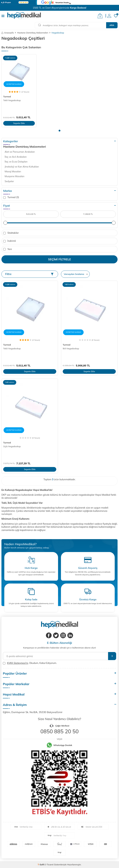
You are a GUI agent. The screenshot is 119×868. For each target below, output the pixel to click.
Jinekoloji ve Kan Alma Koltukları (22, 167)
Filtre (29, 274)
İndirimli (10, 241)
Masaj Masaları (13, 171)
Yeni (8, 249)
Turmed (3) (11, 197)
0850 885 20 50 (59, 731)
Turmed (7, 97)
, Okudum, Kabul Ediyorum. (30, 663)
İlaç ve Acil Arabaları (16, 157)
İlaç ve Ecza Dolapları (16, 162)
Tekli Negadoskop (12, 100)
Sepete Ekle (19, 123)
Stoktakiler (11, 233)
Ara (112, 25)
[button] (59, 131)
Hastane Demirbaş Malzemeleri (33, 33)
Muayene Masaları (14, 176)
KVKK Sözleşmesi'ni (17, 663)
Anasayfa (8, 33)
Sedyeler (9, 181)
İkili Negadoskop (71, 348)
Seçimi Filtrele (59, 259)
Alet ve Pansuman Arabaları (20, 152)
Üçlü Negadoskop (12, 446)
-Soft (41, 865)
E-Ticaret (49, 865)
